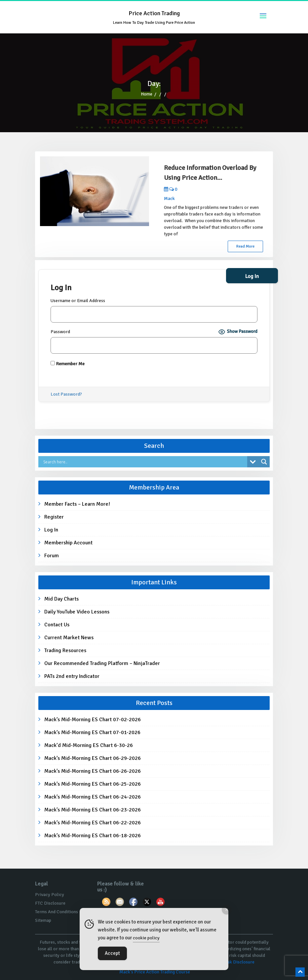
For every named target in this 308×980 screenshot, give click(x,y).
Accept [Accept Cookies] (112, 953)
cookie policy (146, 938)
